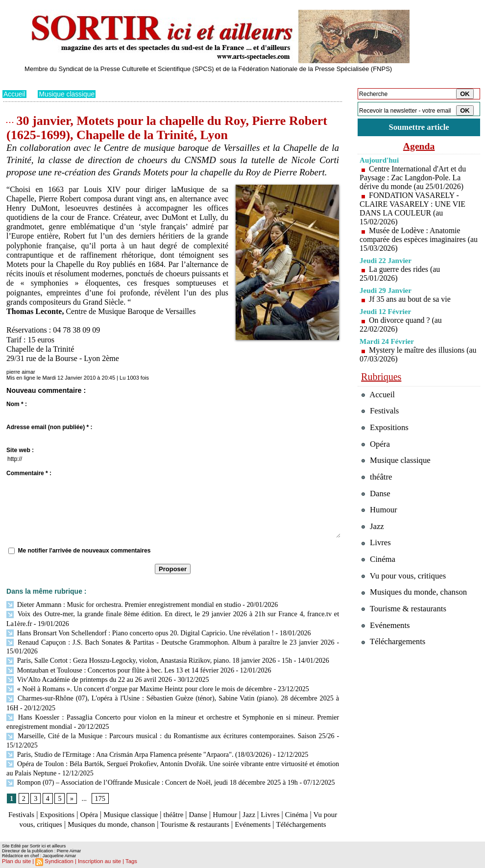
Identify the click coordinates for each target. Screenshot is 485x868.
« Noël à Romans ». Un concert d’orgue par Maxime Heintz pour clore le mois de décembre (138, 685)
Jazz (262, 806)
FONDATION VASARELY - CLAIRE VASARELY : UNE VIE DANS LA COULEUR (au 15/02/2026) (413, 208)
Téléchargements (173, 825)
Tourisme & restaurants (232, 815)
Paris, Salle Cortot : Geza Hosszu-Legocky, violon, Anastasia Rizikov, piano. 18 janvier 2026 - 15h (148, 658)
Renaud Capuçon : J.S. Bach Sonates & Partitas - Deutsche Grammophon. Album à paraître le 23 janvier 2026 (170, 640)
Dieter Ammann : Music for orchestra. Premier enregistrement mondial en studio (122, 604)
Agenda (419, 146)
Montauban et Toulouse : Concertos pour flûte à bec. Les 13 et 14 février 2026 (119, 667)
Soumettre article (419, 127)
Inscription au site (97, 861)
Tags (128, 861)
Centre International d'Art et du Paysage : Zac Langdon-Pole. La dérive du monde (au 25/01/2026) (413, 178)
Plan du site (16, 861)
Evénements (293, 815)
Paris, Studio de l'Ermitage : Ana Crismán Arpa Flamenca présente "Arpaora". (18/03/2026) (137, 747)
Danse (208, 806)
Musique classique (67, 94)
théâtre (182, 806)
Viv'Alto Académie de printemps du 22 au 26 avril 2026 (88, 676)
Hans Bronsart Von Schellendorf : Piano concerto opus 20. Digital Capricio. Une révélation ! (139, 631)
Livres (284, 806)
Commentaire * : (29, 473)
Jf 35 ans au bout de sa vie (410, 299)
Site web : (20, 450)
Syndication (58, 861)
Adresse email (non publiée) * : (49, 427)
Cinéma (312, 806)
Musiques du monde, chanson (144, 815)
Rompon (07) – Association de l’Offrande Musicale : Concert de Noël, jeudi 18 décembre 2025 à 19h (151, 774)
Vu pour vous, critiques (404, 578)
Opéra (93, 806)
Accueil (14, 94)
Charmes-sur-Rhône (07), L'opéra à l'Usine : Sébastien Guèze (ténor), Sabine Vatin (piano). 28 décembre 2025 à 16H (173, 694)
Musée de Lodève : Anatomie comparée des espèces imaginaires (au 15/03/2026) (413, 239)
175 (100, 790)
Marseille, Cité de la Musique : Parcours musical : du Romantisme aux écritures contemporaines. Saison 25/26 (170, 730)
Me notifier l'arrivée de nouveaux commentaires (84, 551)
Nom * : (17, 404)
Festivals (21, 806)
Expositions (59, 806)
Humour (236, 806)
